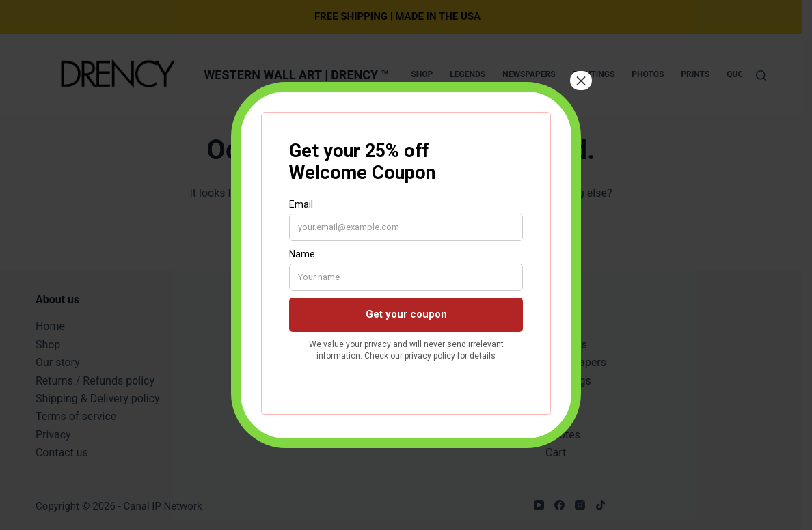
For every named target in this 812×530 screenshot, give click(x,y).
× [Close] (581, 81)
